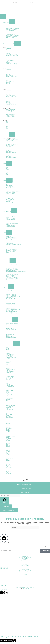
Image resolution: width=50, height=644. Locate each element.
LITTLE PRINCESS (9, 398)
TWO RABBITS (9, 468)
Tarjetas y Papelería (11, 329)
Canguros (8, 189)
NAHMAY (8, 432)
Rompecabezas (10, 293)
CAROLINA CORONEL (11, 352)
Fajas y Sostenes (10, 31)
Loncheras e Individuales (12, 269)
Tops (7, 52)
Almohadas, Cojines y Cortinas (13, 244)
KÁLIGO (7, 396)
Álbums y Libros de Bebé (12, 324)
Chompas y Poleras (11, 72)
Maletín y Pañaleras (11, 188)
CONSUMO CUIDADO (11, 358)
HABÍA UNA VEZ (9, 390)
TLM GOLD (8, 464)
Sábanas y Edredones (11, 240)
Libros (7, 325)
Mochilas (8, 190)
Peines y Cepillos (10, 141)
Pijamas (8, 50)
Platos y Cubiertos (10, 266)
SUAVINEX (8, 441)
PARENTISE (8, 434)
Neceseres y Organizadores (13, 191)
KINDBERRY (8, 397)
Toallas (8, 217)
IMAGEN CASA (9, 395)
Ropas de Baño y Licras (11, 77)
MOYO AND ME (9, 428)
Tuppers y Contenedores (12, 268)
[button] (1, 3)
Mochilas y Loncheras (11, 153)
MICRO (7, 400)
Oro (7, 167)
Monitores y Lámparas (11, 239)
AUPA (7, 347)
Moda (7, 26)
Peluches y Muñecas (11, 294)
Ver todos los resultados (9, 510)
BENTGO (8, 350)
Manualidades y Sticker (11, 299)
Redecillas (8, 142)
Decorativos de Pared (11, 238)
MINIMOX (8, 424)
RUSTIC (7, 437)
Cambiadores (9, 187)
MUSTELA (8, 429)
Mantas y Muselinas (10, 241)
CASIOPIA (8, 353)
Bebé (7, 121)
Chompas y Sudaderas (11, 54)
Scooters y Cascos (10, 291)
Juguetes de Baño (10, 218)
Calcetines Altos (10, 111)
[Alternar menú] (3, 17)
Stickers (8, 327)
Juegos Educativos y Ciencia (13, 296)
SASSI (7, 440)
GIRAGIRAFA (9, 388)
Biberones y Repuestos (11, 270)
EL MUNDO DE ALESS (10, 386)
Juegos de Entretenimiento (12, 301)
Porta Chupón (9, 152)
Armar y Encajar (10, 298)
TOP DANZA (8, 465)
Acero (7, 170)
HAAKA (7, 389)
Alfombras (8, 236)
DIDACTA (8, 362)
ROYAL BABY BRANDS (11, 436)
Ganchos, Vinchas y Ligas (12, 140)
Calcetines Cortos (10, 112)
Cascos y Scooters (10, 193)
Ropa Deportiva (10, 75)
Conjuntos (8, 49)
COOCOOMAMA (10, 359)
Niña (7, 123)
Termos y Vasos (10, 267)
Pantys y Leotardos (10, 110)
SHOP (2, 555)
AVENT (7, 349)
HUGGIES (8, 392)
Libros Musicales (10, 326)
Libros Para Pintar (10, 328)
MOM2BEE (8, 426)
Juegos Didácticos (10, 300)
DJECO (7, 383)
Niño (7, 124)
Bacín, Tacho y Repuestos (12, 216)
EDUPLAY (8, 384)
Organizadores (9, 243)
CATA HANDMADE (10, 354)
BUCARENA (8, 351)
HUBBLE (7, 391)
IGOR (7, 394)
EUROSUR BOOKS (10, 387)
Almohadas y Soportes (11, 29)
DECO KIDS (8, 361)
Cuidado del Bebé (10, 219)
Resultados (6, 506)
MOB (7, 425)
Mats (7, 184)
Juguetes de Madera (11, 295)
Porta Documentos (10, 192)
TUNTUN (8, 466)
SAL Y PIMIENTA (9, 439)
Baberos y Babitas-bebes (12, 55)
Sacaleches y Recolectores (12, 28)
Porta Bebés (9, 185)
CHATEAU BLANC (10, 355)
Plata (7, 168)
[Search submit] (5, 501)
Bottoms (8, 53)
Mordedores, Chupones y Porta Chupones (16, 272)
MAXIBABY (8, 399)
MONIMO (8, 427)
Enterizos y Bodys (10, 51)
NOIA (7, 433)
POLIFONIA (8, 435)
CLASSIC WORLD (10, 357)
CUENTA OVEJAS (10, 360)
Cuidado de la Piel (10, 27)
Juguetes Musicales (11, 292)
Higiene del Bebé (10, 215)
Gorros (7, 150)
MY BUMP (8, 431)
